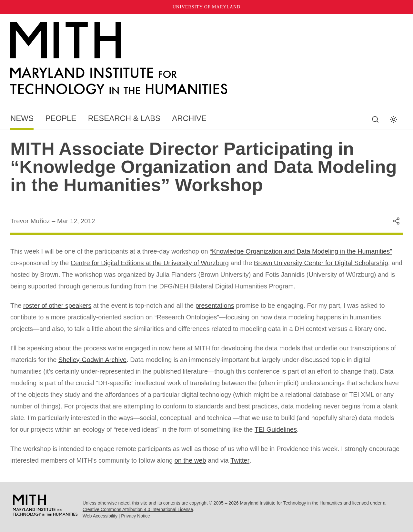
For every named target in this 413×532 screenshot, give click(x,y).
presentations (215, 306)
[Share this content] (396, 221)
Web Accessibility (100, 516)
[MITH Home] (206, 58)
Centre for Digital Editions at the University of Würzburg (150, 263)
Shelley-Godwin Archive (92, 360)
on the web (190, 460)
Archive (189, 118)
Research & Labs (124, 118)
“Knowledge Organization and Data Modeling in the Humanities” (301, 251)
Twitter (240, 460)
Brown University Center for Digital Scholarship (321, 263)
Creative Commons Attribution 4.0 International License (138, 509)
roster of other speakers (57, 306)
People (61, 118)
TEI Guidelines (276, 429)
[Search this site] (375, 119)
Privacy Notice (135, 516)
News (22, 118)
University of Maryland (207, 7)
